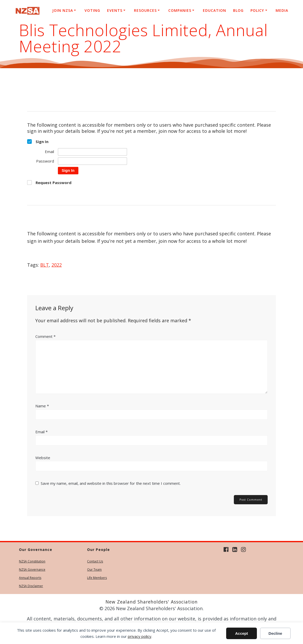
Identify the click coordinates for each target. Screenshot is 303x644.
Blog (238, 10)
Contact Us (95, 561)
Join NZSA (63, 10)
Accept (242, 633)
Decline (275, 633)
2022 (57, 265)
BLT (45, 265)
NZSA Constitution (32, 561)
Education (215, 10)
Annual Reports (30, 578)
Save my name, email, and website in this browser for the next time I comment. (111, 483)
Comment (45, 336)
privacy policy (140, 636)
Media (282, 10)
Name (42, 406)
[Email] (92, 152)
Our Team (94, 570)
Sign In (68, 170)
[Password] (92, 161)
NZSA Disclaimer (31, 586)
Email (41, 432)
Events (115, 10)
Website (43, 458)
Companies (180, 10)
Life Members (97, 578)
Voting (92, 10)
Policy (257, 10)
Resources (145, 10)
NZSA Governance (32, 570)
